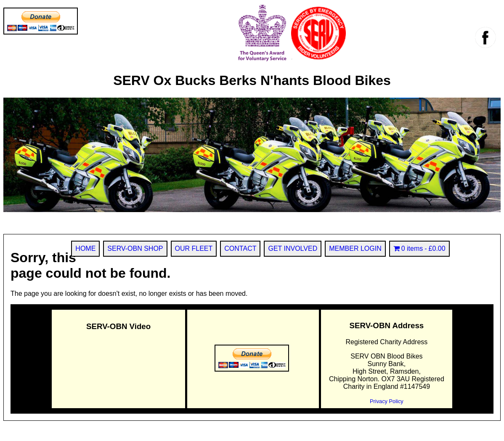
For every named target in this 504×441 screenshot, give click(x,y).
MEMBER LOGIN (355, 248)
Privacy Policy (387, 401)
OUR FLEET (194, 248)
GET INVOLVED (293, 248)
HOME (85, 248)
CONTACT (240, 248)
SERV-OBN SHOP (135, 248)
